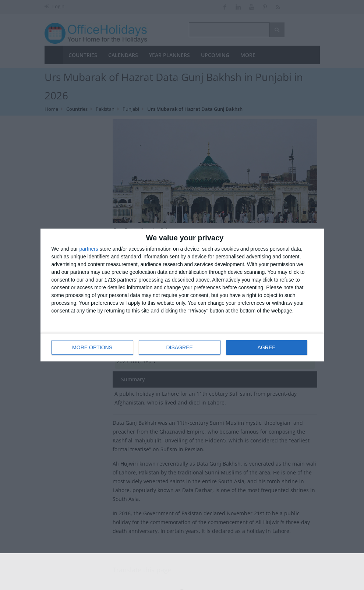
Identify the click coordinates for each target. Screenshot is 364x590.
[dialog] (182, 295)
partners (89, 249)
